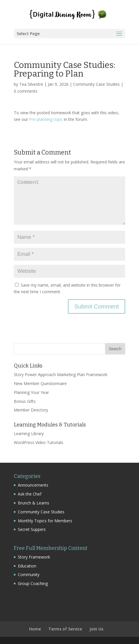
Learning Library (29, 434)
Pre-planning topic (46, 119)
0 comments (26, 91)
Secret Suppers (32, 529)
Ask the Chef (30, 494)
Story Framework (34, 557)
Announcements (33, 485)
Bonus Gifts (25, 401)
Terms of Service (65, 629)
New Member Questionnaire (40, 383)
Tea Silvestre (31, 84)
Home (35, 629)
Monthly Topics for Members (45, 521)
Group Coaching (33, 583)
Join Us (96, 629)
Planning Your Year (31, 392)
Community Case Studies (96, 84)
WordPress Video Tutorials (39, 442)
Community (29, 575)
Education (27, 566)
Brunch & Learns (34, 503)
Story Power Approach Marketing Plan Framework (61, 375)
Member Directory (31, 410)
